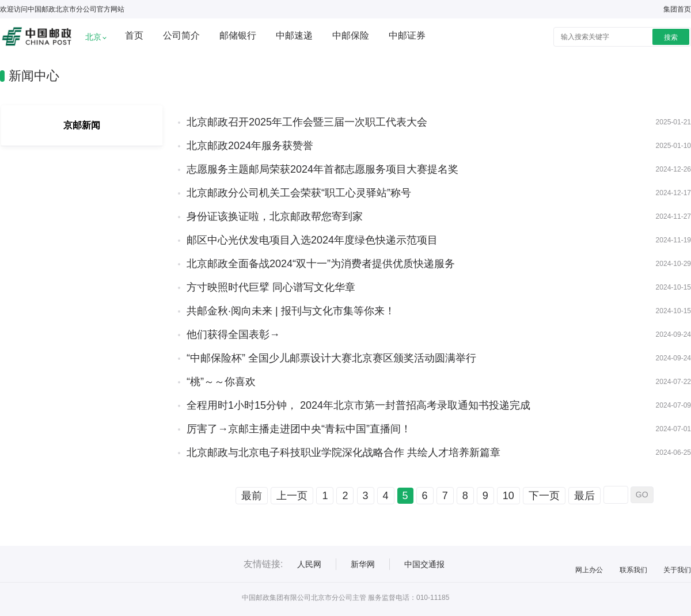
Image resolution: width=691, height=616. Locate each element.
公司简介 (181, 35)
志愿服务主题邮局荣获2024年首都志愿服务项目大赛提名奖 (322, 169)
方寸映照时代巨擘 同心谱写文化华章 (271, 287)
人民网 (309, 564)
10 (508, 496)
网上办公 (589, 570)
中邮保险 (351, 35)
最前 (252, 496)
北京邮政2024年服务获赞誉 (250, 146)
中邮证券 (407, 35)
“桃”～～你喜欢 (221, 382)
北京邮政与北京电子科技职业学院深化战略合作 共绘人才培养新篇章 (343, 453)
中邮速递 (294, 35)
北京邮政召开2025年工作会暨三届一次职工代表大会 (307, 122)
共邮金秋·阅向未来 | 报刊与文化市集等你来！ (291, 311)
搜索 (671, 37)
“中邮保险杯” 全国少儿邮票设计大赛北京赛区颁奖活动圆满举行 (331, 358)
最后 (584, 496)
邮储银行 (238, 35)
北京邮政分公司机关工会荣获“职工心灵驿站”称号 (299, 193)
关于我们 (677, 570)
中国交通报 (424, 564)
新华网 (363, 564)
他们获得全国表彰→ (233, 334)
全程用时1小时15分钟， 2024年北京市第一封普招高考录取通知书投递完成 (358, 405)
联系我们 (633, 570)
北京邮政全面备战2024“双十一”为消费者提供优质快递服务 (321, 264)
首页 (134, 35)
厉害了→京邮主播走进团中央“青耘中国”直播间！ (299, 429)
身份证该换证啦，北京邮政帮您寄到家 (275, 216)
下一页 (544, 496)
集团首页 (677, 9)
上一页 (292, 496)
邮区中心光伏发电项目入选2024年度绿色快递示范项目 (312, 240)
